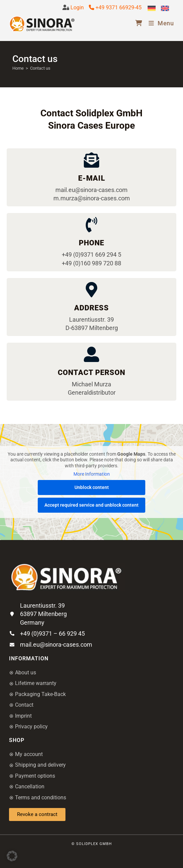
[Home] (18, 68)
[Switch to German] (152, 8)
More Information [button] (92, 474)
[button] (12, 856)
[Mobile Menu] (159, 23)
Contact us (40, 68)
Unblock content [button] (92, 487)
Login (76, 7)
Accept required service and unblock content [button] (91, 505)
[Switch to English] (165, 8)
